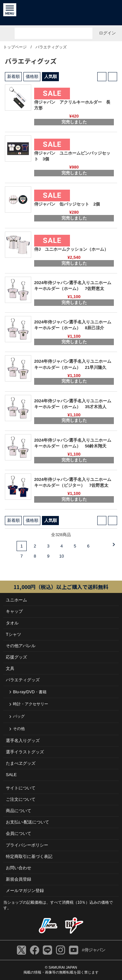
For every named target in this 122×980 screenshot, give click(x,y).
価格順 (32, 76)
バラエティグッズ (51, 47)
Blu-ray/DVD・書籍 (30, 692)
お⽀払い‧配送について (27, 822)
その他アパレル (21, 646)
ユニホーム (16, 600)
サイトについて (21, 788)
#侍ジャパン (93, 950)
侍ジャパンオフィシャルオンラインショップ (61, 13)
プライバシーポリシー (27, 845)
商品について (19, 811)
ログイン (107, 33)
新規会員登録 (19, 879)
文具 (10, 668)
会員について (19, 833)
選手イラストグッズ (25, 752)
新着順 (14, 76)
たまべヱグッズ (21, 763)
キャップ (14, 611)
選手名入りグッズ (23, 741)
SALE (11, 775)
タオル (12, 623)
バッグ (19, 716)
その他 (19, 729)
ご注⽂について (21, 799)
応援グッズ (16, 657)
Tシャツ (14, 634)
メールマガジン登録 (25, 891)
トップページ (15, 47)
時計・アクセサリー (31, 704)
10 (61, 556)
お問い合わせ (19, 868)
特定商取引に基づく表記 (29, 856)
